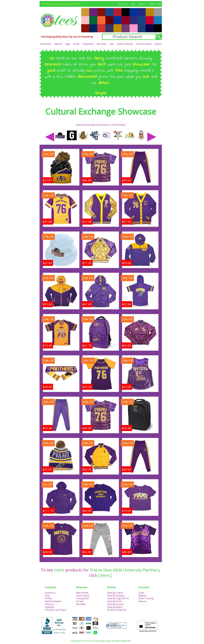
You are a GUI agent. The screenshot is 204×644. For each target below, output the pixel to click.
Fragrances (88, 44)
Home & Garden (144, 44)
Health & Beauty (125, 44)
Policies (48, 598)
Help (47, 596)
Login (133, 4)
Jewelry (158, 44)
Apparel (58, 44)
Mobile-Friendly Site (117, 610)
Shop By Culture (115, 593)
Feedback (49, 607)
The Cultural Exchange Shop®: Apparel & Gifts (60, 4)
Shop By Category (116, 596)
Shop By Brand (114, 601)
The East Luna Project (55, 610)
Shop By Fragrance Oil (118, 598)
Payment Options (53, 601)
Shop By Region (115, 607)
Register (142, 4)
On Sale (80, 601)
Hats (112, 44)
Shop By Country (115, 604)
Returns (142, 601)
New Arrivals (82, 593)
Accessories (46, 44)
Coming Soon (83, 598)
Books (76, 44)
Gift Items (101, 44)
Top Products (83, 596)
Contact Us (123, 4)
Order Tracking (146, 598)
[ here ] (105, 575)
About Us (49, 604)
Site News (81, 604)
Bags (68, 44)
